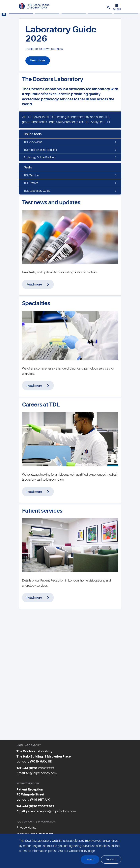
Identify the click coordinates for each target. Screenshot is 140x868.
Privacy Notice (27, 828)
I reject (90, 859)
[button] (109, 7)
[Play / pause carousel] (4, 142)
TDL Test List (31, 304)
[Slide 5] (126, 142)
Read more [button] (38, 189)
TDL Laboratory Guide (37, 319)
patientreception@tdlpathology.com (51, 811)
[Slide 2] (47, 142)
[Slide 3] (74, 142)
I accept (111, 859)
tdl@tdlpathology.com (41, 773)
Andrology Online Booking (40, 285)
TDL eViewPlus (33, 270)
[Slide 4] (100, 142)
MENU (117, 7)
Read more (34, 412)
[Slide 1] (21, 142)
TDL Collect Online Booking (40, 278)
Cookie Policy (78, 851)
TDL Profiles (31, 311)
